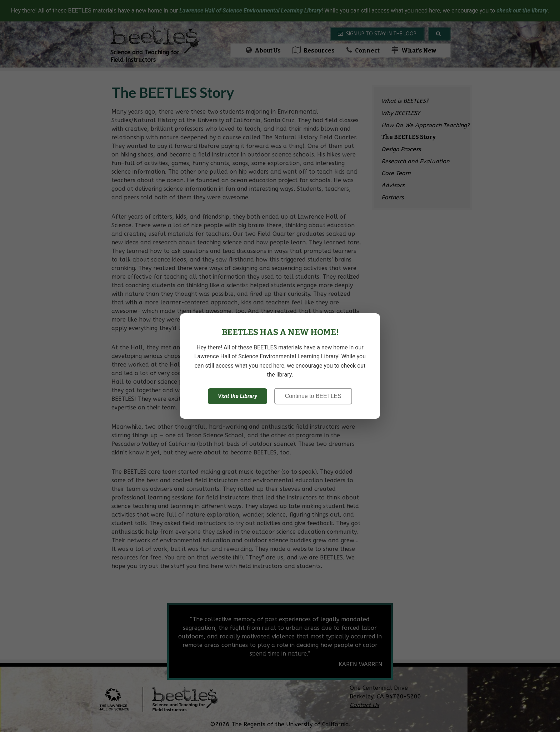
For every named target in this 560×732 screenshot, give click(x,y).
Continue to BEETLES (313, 396)
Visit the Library (237, 396)
